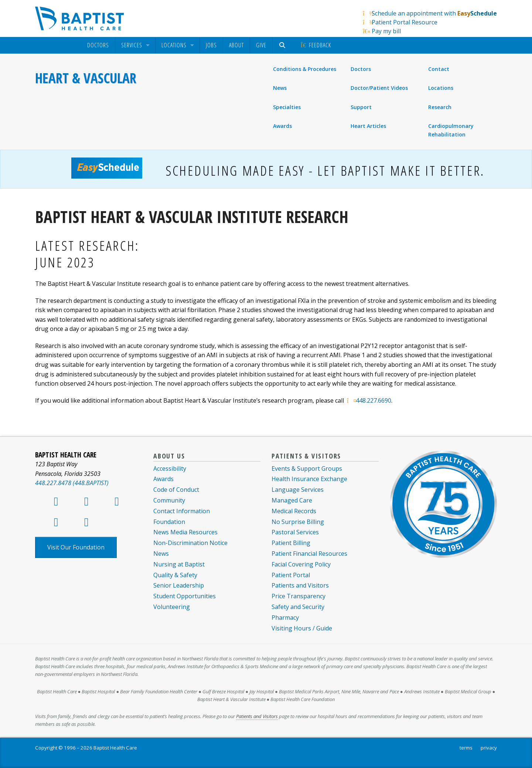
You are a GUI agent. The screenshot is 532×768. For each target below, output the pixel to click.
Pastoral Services (295, 532)
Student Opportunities (185, 596)
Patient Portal (291, 575)
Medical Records (294, 511)
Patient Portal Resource (405, 22)
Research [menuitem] (440, 107)
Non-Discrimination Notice (190, 543)
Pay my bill (386, 31)
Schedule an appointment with (434, 13)
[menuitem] (98, 45)
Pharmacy (285, 618)
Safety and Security (298, 607)
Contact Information (182, 511)
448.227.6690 (374, 400)
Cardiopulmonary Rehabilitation (451, 130)
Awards (282, 126)
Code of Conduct (176, 490)
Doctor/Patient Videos (379, 88)
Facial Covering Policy (301, 564)
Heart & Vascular (86, 78)
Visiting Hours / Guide (302, 628)
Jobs (211, 45)
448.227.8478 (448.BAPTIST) (72, 483)
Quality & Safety (175, 575)
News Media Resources (185, 532)
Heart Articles (368, 126)
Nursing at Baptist (179, 564)
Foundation (169, 522)
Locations (174, 45)
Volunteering (172, 607)
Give (261, 45)
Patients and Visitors (300, 585)
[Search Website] (283, 45)
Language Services (298, 490)
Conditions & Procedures (305, 69)
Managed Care (292, 500)
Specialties (287, 107)
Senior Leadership (179, 585)
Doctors (98, 45)
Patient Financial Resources (309, 554)
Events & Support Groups (307, 468)
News (280, 88)
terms (466, 748)
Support (361, 107)
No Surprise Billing (298, 522)
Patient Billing (291, 543)
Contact (439, 69)
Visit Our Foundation (76, 547)
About (236, 45)
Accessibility (170, 468)
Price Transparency (299, 596)
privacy (489, 748)
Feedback (315, 45)
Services (132, 45)
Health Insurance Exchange (309, 479)
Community (169, 500)
